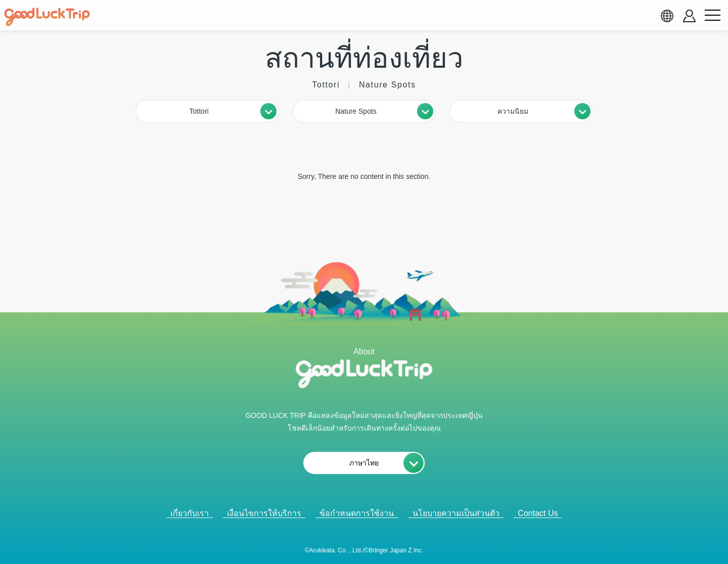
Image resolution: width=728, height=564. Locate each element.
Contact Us (538, 513)
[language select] (667, 16)
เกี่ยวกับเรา (190, 513)
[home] (47, 17)
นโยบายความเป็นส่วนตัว (456, 513)
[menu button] (712, 16)
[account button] (689, 16)
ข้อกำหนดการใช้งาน (357, 513)
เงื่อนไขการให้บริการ (264, 513)
